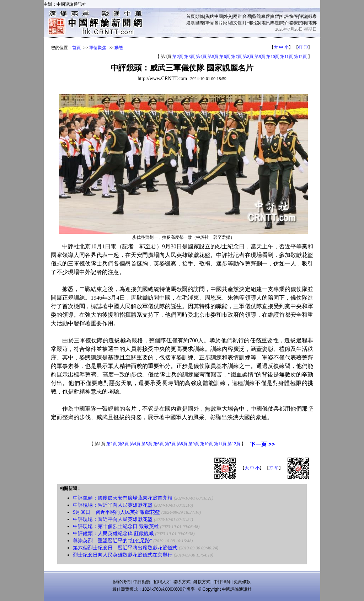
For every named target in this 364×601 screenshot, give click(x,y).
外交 (228, 16)
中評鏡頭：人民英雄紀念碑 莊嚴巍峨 (113, 534)
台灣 (247, 16)
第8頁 (248, 57)
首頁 (191, 16)
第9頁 (260, 57)
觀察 (312, 16)
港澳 (191, 23)
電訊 (266, 23)
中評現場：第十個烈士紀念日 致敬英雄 (116, 526)
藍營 (256, 16)
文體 (237, 23)
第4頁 (201, 57)
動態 (119, 48)
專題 (275, 23)
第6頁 (225, 57)
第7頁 (236, 57)
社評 (284, 16)
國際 (200, 23)
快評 (294, 16)
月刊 (247, 23)
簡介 (284, 23)
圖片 (219, 23)
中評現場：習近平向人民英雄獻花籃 (113, 505)
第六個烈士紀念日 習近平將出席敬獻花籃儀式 (125, 548)
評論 (303, 16)
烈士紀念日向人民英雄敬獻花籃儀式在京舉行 (123, 555)
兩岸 (237, 16)
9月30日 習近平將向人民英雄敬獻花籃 (116, 512)
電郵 (312, 23)
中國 (219, 16)
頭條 (200, 16)
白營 (275, 16)
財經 (228, 23)
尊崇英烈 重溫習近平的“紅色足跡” (112, 541)
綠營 (266, 16)
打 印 (303, 47)
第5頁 (213, 57)
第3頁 (189, 57)
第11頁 (287, 57)
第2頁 (178, 57)
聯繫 (294, 23)
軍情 (209, 23)
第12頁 (300, 57)
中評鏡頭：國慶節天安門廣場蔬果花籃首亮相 (123, 498)
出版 (256, 23)
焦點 (209, 16)
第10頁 (273, 57)
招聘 (303, 23)
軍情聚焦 (98, 48)
